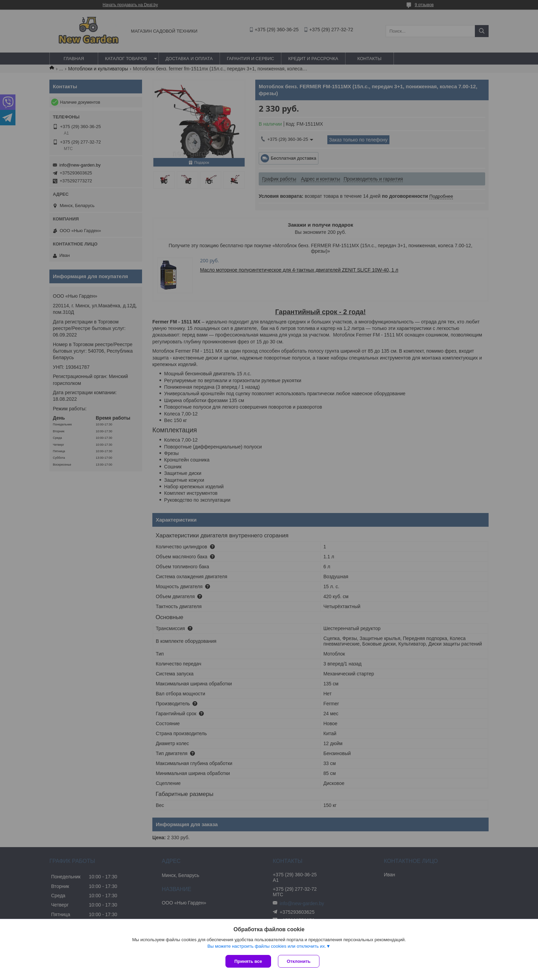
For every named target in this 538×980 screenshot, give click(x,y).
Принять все (248, 961)
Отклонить (299, 961)
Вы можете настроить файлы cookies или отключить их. (267, 946)
